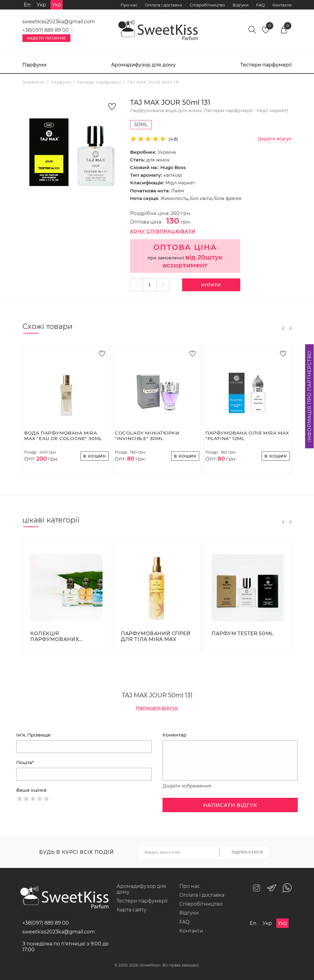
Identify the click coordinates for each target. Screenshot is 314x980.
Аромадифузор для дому (143, 65)
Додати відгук (275, 139)
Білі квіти (201, 198)
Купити (211, 285)
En (27, 5)
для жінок (158, 160)
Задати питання (46, 38)
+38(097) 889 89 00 (46, 923)
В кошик (95, 456)
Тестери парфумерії (266, 65)
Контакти (282, 5)
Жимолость (174, 198)
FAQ (260, 5)
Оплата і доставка (164, 5)
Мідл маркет (180, 183)
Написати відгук (157, 708)
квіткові (173, 175)
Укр (41, 5)
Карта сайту (132, 910)
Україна (167, 152)
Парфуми (34, 65)
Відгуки (241, 5)
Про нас (129, 5)
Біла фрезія (228, 198)
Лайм (178, 191)
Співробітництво (207, 5)
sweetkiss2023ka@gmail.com (59, 22)
